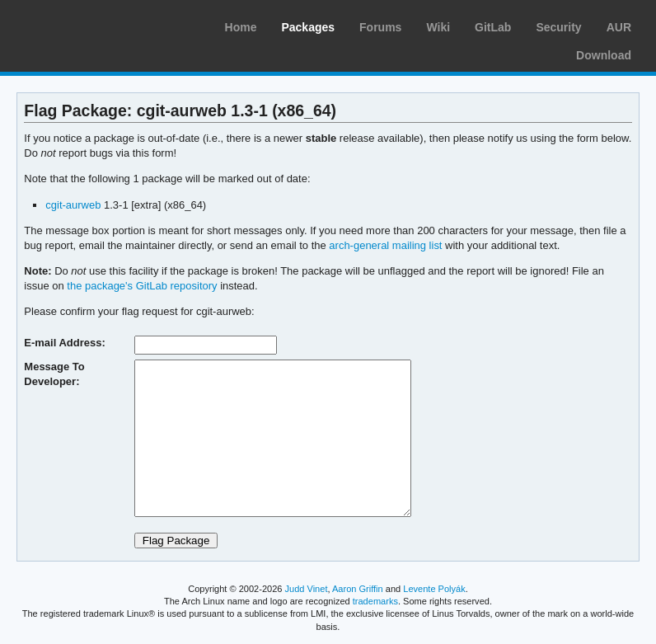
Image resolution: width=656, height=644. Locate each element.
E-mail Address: (64, 343)
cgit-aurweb (73, 205)
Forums (380, 27)
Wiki (438, 27)
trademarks (375, 601)
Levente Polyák (434, 589)
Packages (308, 27)
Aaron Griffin (358, 589)
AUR (619, 27)
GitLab (493, 27)
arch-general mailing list (385, 245)
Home (241, 27)
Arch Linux (91, 25)
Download (604, 55)
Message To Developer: (54, 374)
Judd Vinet (307, 589)
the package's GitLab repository (142, 286)
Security (558, 27)
